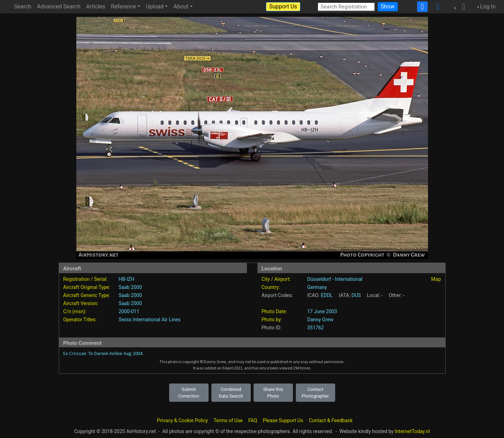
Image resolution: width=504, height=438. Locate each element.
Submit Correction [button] (189, 393)
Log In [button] (488, 7)
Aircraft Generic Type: (87, 295)
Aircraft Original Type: (87, 287)
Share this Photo (273, 393)
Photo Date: (275, 311)
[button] (461, 7)
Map (436, 279)
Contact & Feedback (331, 420)
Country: (271, 287)
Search (23, 7)
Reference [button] (123, 7)
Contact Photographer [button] (315, 393)
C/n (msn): (75, 311)
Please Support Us (283, 420)
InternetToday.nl (412, 431)
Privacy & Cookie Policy (182, 420)
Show (388, 7)
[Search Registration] (346, 7)
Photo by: (272, 320)
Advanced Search (59, 7)
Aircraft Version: (81, 303)
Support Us (283, 7)
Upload (155, 7)
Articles (96, 7)
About (181, 7)
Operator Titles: (80, 320)
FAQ (253, 420)
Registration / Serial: (85, 279)
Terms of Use (228, 420)
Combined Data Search (231, 393)
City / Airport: (276, 279)
